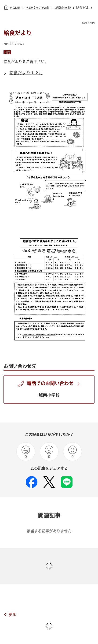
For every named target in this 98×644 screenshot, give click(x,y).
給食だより (84, 8)
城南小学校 (63, 8)
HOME (15, 8)
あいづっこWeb (37, 8)
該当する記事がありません (49, 531)
